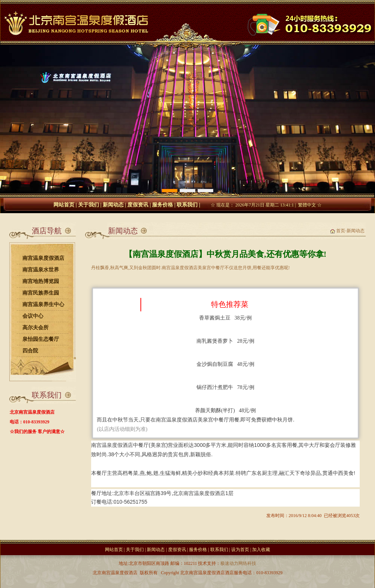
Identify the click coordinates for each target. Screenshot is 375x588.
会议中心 (33, 316)
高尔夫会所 (35, 328)
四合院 (30, 351)
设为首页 (240, 550)
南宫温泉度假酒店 (43, 258)
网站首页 (64, 205)
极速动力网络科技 (238, 563)
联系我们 (187, 205)
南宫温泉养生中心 (43, 304)
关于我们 (89, 205)
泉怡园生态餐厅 (41, 339)
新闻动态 (113, 205)
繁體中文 (307, 205)
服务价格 (162, 205)
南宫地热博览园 (41, 281)
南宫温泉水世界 (41, 270)
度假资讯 (138, 205)
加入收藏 (261, 550)
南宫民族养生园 (41, 293)
